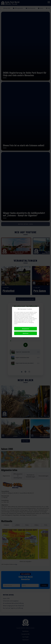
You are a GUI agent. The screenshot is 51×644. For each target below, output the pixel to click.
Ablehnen (26, 333)
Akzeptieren (26, 329)
